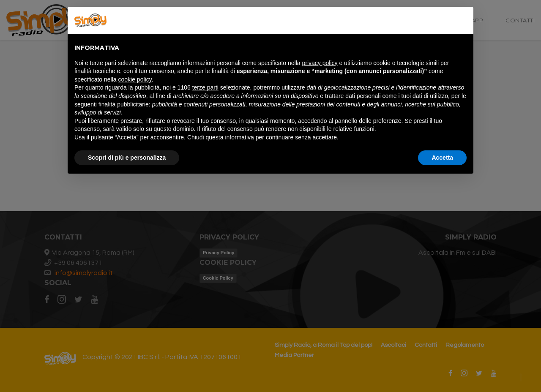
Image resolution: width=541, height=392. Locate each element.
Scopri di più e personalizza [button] (127, 158)
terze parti (205, 87)
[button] (462, 20)
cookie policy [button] (135, 79)
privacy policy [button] (320, 63)
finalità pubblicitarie (124, 104)
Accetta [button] (442, 158)
